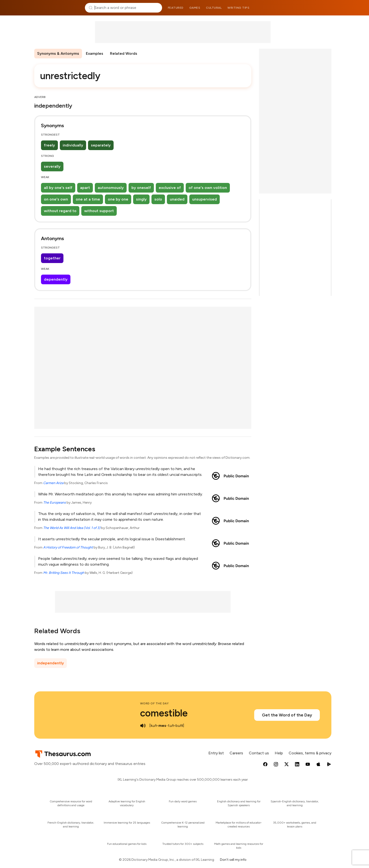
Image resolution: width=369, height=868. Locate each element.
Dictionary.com (312, 8)
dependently (56, 279)
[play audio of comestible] (143, 726)
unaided (177, 199)
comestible (164, 713)
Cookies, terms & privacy (310, 753)
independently (51, 663)
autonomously (111, 188)
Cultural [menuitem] (214, 8)
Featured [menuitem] (176, 8)
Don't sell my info (233, 860)
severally (52, 166)
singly (141, 199)
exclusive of (170, 188)
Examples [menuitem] (95, 53)
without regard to (60, 211)
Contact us (259, 753)
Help (279, 753)
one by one (118, 199)
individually (73, 145)
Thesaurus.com (58, 8)
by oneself (141, 188)
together (52, 258)
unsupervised (205, 199)
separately (101, 145)
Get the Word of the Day (287, 715)
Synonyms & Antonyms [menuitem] (58, 53)
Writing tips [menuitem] (238, 8)
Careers (236, 753)
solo (158, 199)
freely (49, 145)
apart (85, 188)
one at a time (88, 199)
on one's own (56, 199)
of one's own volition (208, 188)
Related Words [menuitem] (124, 53)
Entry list (216, 753)
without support (99, 211)
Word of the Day (154, 703)
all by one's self (58, 188)
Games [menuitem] (195, 8)
